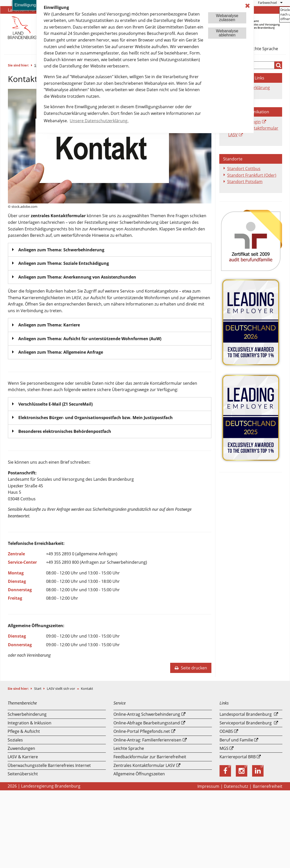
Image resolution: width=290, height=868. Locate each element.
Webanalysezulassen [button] (227, 18)
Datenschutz (236, 786)
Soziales (15, 740)
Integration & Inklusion (30, 723)
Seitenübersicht (23, 774)
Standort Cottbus (244, 169)
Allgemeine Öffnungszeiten (139, 774)
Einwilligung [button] (25, 5)
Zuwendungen (21, 748)
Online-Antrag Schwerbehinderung (147, 714)
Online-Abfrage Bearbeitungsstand (147, 723)
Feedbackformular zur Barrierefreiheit (150, 757)
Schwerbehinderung (27, 714)
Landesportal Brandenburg (246, 714)
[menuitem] (270, 3)
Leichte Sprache (263, 49)
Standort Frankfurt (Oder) (252, 175)
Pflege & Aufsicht (24, 731)
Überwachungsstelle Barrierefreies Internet (49, 765)
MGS (224, 748)
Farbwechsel (267, 3)
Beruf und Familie (236, 740)
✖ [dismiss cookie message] (248, 6)
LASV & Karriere (23, 757)
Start (38, 688)
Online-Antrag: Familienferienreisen (147, 740)
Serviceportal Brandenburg (246, 723)
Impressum (208, 786)
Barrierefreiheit (268, 786)
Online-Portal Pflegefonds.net (142, 731)
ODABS (226, 731)
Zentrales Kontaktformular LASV (144, 765)
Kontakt (87, 688)
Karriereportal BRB (238, 757)
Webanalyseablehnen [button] (227, 33)
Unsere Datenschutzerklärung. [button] (99, 121)
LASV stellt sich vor (61, 688)
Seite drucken (191, 668)
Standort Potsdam (245, 182)
